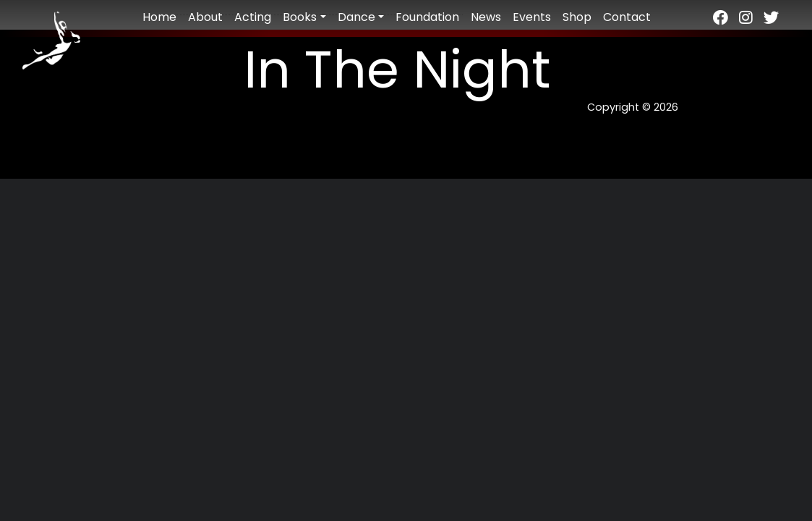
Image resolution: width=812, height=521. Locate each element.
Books (300, 17)
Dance (356, 17)
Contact (627, 17)
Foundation (427, 17)
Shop (577, 17)
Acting (253, 17)
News (486, 17)
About (205, 17)
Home (159, 17)
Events (532, 17)
